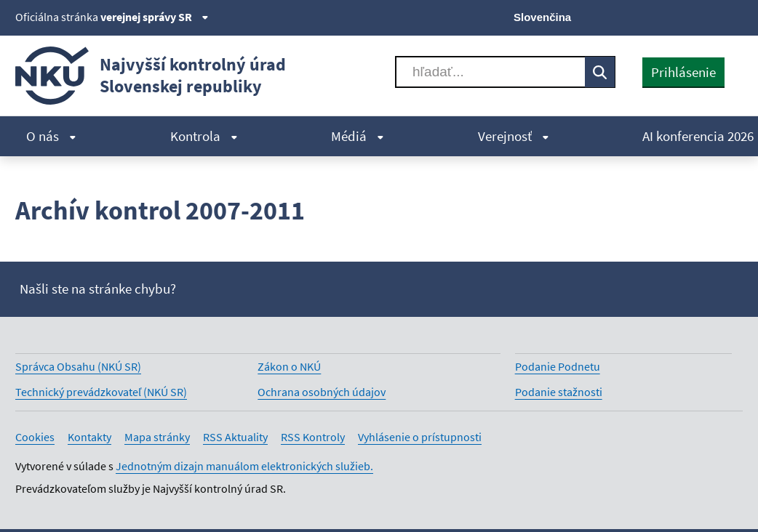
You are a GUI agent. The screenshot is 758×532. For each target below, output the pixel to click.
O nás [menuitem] (51, 136)
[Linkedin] (709, 16)
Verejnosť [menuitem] (514, 136)
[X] (635, 16)
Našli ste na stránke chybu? (98, 289)
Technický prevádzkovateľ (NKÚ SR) (101, 392)
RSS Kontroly (313, 437)
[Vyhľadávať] (490, 72)
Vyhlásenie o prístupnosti (420, 437)
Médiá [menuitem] (358, 136)
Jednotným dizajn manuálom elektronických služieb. (244, 466)
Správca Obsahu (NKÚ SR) (78, 366)
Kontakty (89, 437)
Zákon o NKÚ (289, 366)
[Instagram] (734, 16)
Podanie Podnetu (558, 366)
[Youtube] (685, 16)
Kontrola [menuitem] (204, 136)
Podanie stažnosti (559, 392)
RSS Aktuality (235, 437)
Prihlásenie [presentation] (683, 72)
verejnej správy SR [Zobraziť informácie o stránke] (155, 17)
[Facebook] (660, 16)
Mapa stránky (157, 437)
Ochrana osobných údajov (322, 392)
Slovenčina (542, 17)
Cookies (35, 437)
